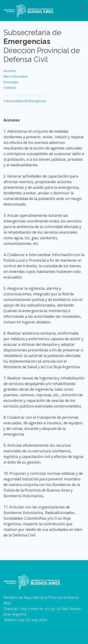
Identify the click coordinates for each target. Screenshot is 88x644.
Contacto (10, 87)
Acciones (10, 70)
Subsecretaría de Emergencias (25, 100)
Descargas (11, 81)
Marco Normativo (16, 75)
